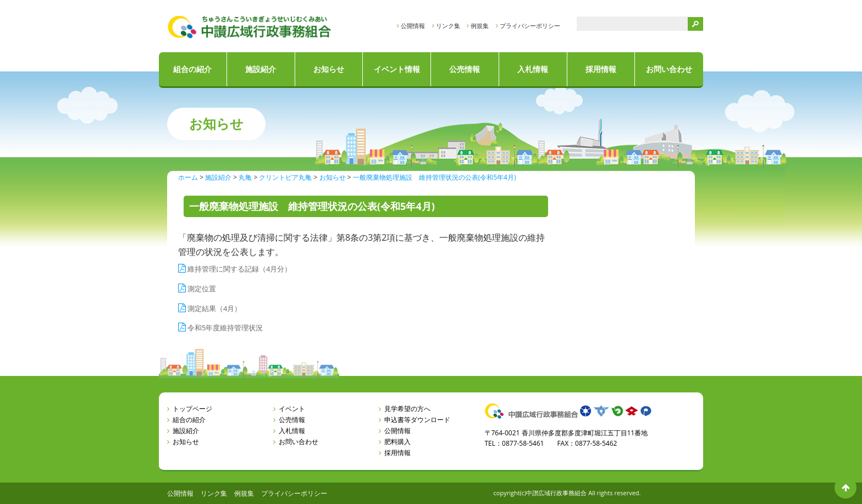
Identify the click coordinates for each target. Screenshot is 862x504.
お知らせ (329, 69)
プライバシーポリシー (530, 26)
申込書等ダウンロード (417, 420)
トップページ (192, 409)
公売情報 (465, 69)
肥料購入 (397, 442)
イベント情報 (397, 69)
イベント (292, 409)
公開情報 (413, 26)
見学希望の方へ (407, 409)
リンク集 (448, 26)
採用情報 (601, 69)
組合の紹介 (192, 69)
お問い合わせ (669, 69)
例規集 (480, 26)
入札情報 (533, 69)
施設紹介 (261, 69)
